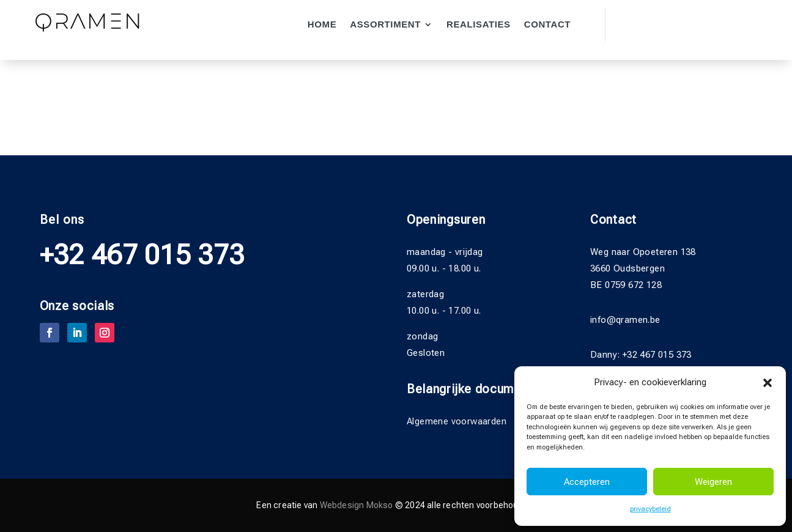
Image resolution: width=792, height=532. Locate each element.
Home (322, 25)
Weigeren (713, 482)
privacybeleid (650, 509)
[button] (768, 383)
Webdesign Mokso (357, 505)
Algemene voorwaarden (457, 421)
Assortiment (385, 25)
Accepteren (587, 482)
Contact (547, 25)
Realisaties (479, 25)
